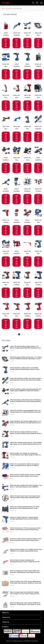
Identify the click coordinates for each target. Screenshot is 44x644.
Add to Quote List (6, 43)
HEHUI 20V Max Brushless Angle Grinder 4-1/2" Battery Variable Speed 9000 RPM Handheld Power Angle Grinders (25, 347)
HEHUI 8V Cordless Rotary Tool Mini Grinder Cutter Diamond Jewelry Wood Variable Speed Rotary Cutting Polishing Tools (26, 540)
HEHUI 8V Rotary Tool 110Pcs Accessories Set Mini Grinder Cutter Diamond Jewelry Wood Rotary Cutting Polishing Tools (25, 529)
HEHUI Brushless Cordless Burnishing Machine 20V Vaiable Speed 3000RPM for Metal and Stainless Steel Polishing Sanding (25, 390)
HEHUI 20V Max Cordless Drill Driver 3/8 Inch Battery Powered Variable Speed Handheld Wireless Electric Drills (26, 433)
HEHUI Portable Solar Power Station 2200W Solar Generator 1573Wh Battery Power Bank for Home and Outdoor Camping (25, 604)
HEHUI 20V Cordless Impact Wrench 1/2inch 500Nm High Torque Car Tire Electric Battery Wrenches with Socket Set (26, 443)
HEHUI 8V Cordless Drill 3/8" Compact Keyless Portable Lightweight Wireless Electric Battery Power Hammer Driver (24, 518)
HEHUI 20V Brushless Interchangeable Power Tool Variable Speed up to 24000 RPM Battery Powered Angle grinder (25, 411)
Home (3, 8)
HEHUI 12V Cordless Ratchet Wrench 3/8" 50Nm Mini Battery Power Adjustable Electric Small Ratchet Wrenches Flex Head (25, 507)
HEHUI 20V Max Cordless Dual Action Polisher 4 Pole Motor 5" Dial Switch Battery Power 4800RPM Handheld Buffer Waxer (26, 486)
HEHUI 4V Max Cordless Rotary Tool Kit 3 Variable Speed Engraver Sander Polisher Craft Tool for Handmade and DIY (25, 475)
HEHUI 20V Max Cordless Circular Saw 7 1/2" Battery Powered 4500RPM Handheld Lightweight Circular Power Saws (26, 358)
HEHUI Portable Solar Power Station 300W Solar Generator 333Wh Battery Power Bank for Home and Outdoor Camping (25, 572)
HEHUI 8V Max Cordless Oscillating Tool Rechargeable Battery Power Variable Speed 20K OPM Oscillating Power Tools (25, 561)
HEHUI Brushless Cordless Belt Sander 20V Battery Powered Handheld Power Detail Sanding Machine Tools (25, 401)
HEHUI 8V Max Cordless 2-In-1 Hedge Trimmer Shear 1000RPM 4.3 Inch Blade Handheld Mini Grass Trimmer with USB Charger (26, 550)
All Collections (9, 8)
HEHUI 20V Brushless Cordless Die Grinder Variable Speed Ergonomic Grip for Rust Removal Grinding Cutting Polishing (26, 379)
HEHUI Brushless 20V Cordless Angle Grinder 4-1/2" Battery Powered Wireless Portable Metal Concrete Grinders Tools (26, 422)
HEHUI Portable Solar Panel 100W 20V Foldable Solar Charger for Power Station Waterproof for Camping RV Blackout (25, 593)
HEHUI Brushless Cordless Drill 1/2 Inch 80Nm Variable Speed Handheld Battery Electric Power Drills (25, 369)
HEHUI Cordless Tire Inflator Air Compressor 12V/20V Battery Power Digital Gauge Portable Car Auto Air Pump (25, 454)
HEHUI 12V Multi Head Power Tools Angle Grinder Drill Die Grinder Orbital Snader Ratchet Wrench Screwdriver (25, 497)
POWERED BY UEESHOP (31, 641)
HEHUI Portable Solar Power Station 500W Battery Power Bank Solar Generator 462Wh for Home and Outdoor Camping (25, 582)
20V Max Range (18, 8)
